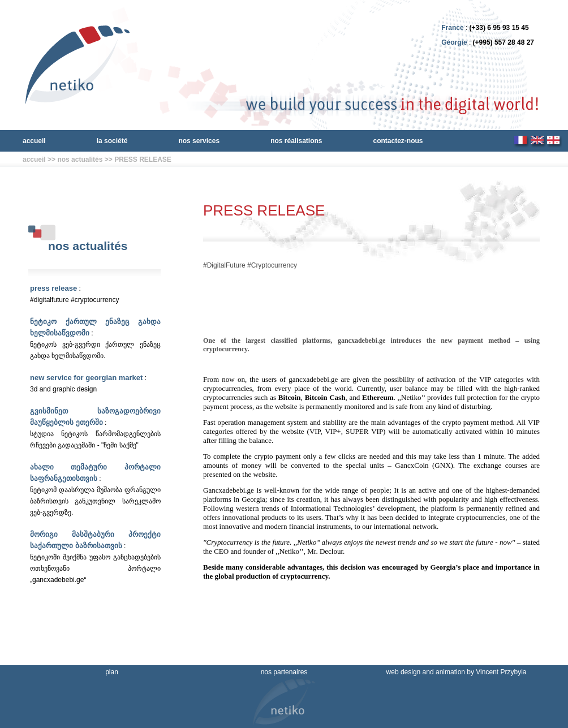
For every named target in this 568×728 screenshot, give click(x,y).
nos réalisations (296, 141)
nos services (199, 141)
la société (112, 141)
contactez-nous (398, 141)
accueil (34, 141)
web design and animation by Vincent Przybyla (457, 672)
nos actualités (80, 160)
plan (112, 672)
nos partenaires (284, 672)
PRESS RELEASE (143, 160)
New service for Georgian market (86, 378)
